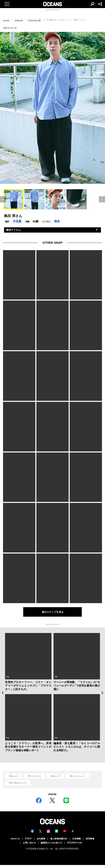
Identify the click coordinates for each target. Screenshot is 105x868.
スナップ (19, 20)
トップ (6, 20)
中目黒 (17, 224)
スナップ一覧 (35, 20)
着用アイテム (13, 233)
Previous (3, 696)
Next (102, 696)
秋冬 (57, 224)
